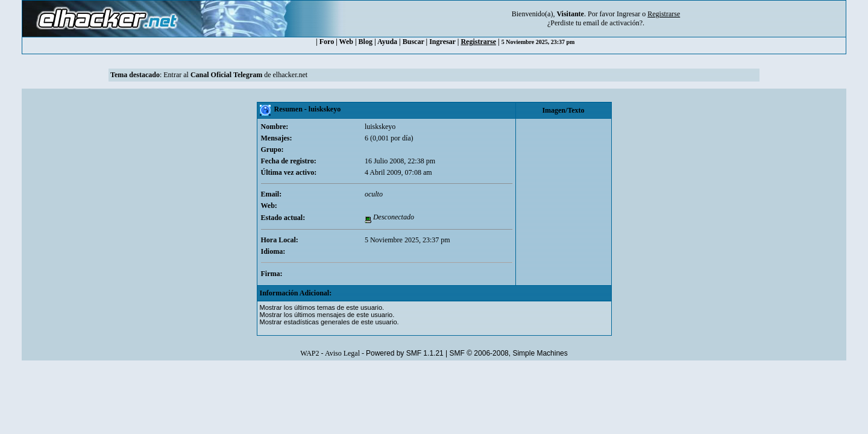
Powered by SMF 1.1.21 (405, 353)
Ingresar (628, 14)
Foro (327, 42)
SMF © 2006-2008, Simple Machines (509, 353)
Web (346, 42)
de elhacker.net (285, 75)
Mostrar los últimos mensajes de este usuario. (327, 315)
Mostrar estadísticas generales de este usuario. (329, 322)
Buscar (414, 42)
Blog (366, 42)
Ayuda (387, 42)
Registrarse (478, 42)
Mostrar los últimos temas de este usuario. (322, 307)
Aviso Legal (342, 353)
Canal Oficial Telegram (226, 75)
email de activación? (613, 23)
